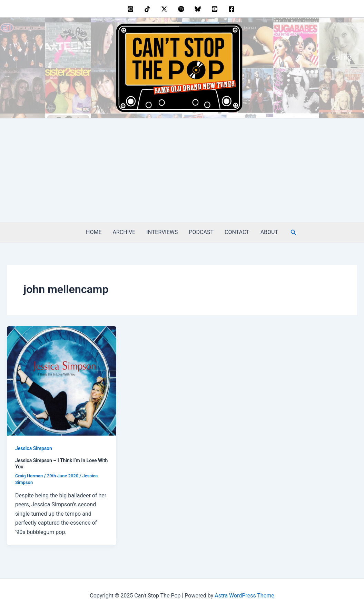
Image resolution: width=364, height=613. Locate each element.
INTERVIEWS (162, 232)
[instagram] (132, 9)
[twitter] (165, 9)
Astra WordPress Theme (244, 596)
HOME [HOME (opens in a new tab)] (94, 232)
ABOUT (269, 232)
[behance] (149, 9)
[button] (294, 232)
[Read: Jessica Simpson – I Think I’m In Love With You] (62, 381)
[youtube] (216, 9)
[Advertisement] (182, 170)
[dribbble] (182, 9)
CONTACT (237, 232)
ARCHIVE (124, 232)
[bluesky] (199, 9)
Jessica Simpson (34, 448)
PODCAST (201, 232)
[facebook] (232, 9)
